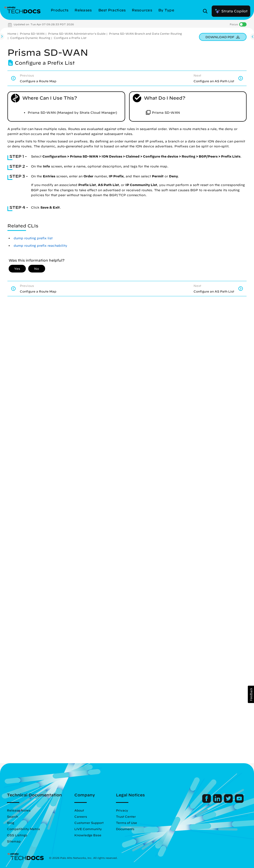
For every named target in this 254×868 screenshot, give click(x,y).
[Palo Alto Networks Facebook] (207, 802)
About (79, 810)
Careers (81, 816)
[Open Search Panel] (207, 11)
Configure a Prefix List (70, 38)
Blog (11, 823)
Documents (125, 829)
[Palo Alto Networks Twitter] (229, 802)
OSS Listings (17, 835)
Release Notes (19, 810)
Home (12, 34)
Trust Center (126, 816)
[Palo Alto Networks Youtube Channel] (239, 802)
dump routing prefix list (33, 238)
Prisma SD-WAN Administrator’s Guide (77, 34)
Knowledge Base (88, 835)
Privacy (122, 810)
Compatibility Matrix (23, 829)
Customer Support (89, 823)
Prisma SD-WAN (32, 34)
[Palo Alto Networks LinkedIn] (218, 802)
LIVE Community (88, 829)
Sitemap (14, 841)
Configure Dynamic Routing (30, 38)
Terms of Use (127, 823)
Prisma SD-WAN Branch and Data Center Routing (145, 34)
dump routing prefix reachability (40, 246)
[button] (251, 694)
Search (13, 816)
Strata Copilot (231, 11)
